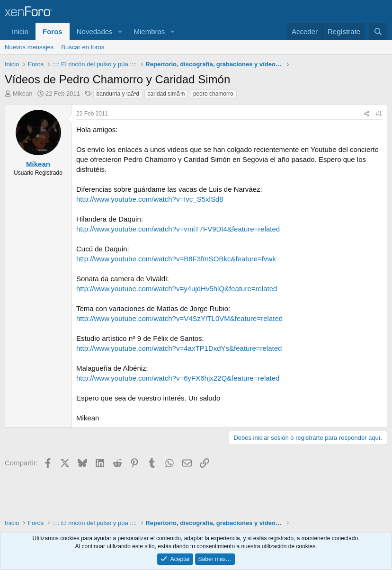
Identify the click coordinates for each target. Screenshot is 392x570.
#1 (379, 114)
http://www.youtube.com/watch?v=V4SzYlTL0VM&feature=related (179, 318)
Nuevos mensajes (29, 47)
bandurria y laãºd (118, 94)
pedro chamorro (213, 94)
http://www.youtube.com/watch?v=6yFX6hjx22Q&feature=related (178, 378)
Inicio (20, 31)
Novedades (95, 31)
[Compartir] (366, 114)
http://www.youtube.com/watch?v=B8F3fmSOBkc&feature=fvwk (176, 259)
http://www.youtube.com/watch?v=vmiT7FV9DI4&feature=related (178, 229)
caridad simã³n (166, 94)
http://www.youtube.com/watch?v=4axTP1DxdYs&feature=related (179, 348)
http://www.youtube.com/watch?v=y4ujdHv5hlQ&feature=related (177, 289)
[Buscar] (378, 31)
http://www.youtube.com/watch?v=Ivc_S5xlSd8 (150, 199)
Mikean (23, 94)
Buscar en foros (83, 47)
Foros (53, 31)
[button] (120, 31)
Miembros (149, 31)
